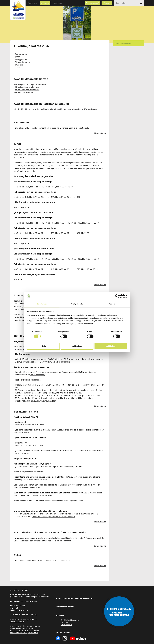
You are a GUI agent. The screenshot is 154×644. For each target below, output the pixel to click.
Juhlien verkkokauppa (65, 606)
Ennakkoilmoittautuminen (70, 620)
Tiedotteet (65, 622)
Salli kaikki (111, 346)
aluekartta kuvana (24, 92)
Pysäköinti (20, 65)
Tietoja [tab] (112, 304)
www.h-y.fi (14, 608)
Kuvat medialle (66, 625)
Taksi (18, 68)
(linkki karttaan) (62, 362)
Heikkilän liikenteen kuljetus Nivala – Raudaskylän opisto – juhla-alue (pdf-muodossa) (56, 109)
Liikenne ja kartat (123, 43)
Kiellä (43, 346)
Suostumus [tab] (42, 304)
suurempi (58, 3)
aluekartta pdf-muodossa (27, 90)
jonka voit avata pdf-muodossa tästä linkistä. (54, 517)
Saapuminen (21, 54)
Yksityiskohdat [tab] (77, 304)
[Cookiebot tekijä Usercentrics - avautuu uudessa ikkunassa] (117, 296)
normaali (45, 3)
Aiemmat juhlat (93, 3)
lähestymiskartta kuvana (27, 87)
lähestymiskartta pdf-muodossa (30, 84)
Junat (18, 57)
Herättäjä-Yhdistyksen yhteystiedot (24, 619)
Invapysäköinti (22, 59)
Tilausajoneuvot (23, 62)
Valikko (107, 3)
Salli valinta (77, 346)
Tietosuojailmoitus (17, 622)
